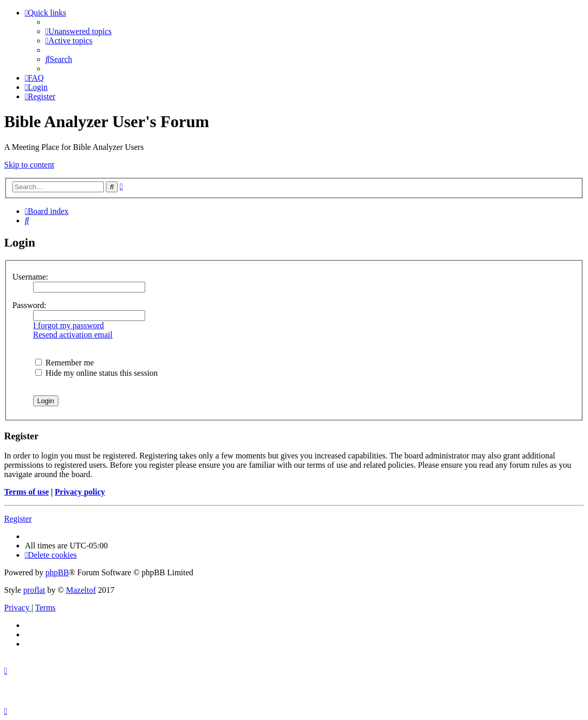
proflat (34, 590)
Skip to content (29, 165)
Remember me (65, 363)
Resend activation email (73, 335)
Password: (29, 305)
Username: (30, 277)
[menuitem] (79, 31)
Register (18, 519)
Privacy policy (80, 492)
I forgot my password (68, 325)
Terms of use (27, 492)
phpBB (57, 572)
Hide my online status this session (96, 373)
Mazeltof (81, 590)
